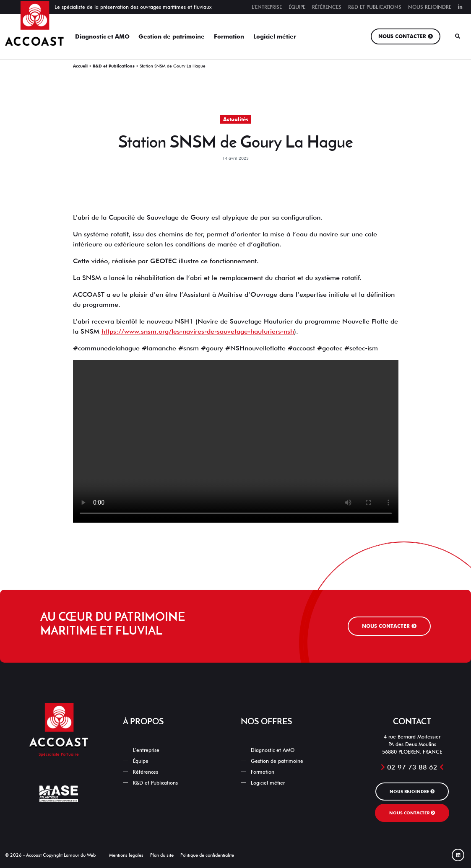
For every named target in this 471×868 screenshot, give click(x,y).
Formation (229, 36)
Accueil (80, 66)
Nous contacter (402, 36)
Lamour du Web (80, 855)
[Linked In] (458, 855)
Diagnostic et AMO (102, 36)
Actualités (236, 119)
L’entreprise (267, 7)
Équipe (297, 7)
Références (327, 7)
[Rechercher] (458, 36)
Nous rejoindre (430, 7)
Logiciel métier (275, 36)
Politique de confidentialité (207, 855)
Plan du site (162, 855)
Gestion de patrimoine (172, 36)
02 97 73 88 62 (412, 767)
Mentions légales (126, 855)
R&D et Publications (375, 7)
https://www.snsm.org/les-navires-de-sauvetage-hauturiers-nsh (198, 331)
